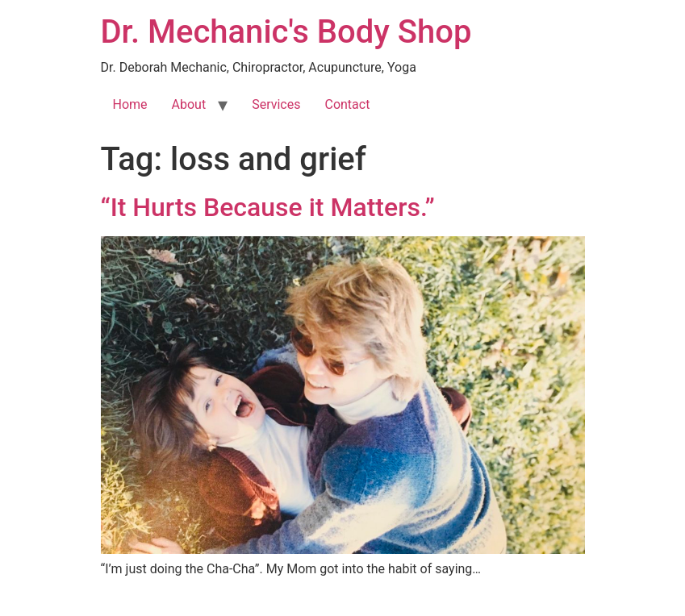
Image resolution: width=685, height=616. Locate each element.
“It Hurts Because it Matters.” (268, 207)
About (189, 104)
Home (130, 104)
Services (276, 104)
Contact (347, 104)
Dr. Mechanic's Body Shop (286, 32)
